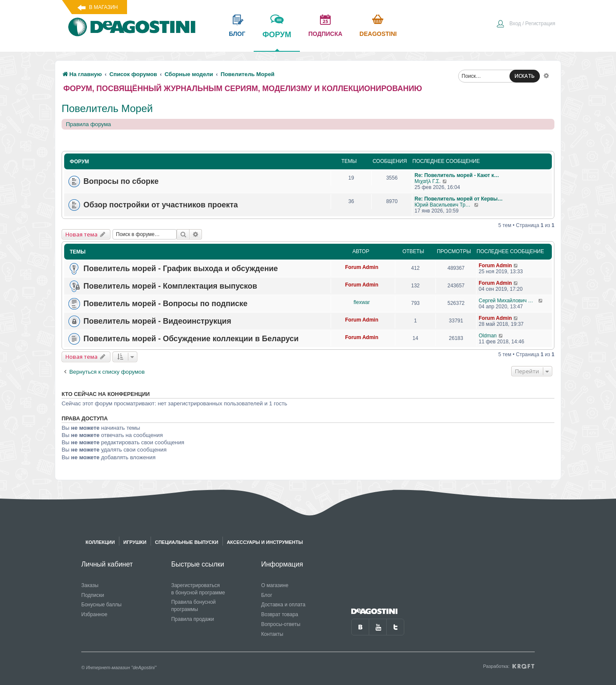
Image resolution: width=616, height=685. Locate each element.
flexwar (361, 302)
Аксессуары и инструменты (265, 542)
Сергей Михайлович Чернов (508, 301)
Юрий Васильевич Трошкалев (444, 205)
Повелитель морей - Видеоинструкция (157, 321)
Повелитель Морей (107, 108)
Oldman (488, 336)
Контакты (272, 634)
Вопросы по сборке (121, 181)
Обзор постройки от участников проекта (161, 205)
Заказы (90, 585)
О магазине (275, 585)
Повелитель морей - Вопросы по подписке (166, 304)
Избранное (94, 614)
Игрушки (135, 542)
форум (277, 41)
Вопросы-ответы (281, 624)
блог (237, 34)
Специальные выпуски (187, 542)
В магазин (103, 7)
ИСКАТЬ (525, 76)
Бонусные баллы (101, 605)
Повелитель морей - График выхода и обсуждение (181, 269)
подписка (326, 34)
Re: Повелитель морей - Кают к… (457, 175)
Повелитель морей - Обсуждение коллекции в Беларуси (191, 339)
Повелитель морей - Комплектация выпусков (170, 286)
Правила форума (88, 124)
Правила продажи (192, 619)
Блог (267, 595)
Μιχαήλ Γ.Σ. (428, 181)
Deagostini (378, 34)
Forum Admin (362, 267)
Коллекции (100, 542)
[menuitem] (526, 24)
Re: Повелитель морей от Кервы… (459, 199)
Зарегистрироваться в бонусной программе (198, 589)
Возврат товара (280, 614)
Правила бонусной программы (193, 606)
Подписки (93, 595)
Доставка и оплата (283, 605)
